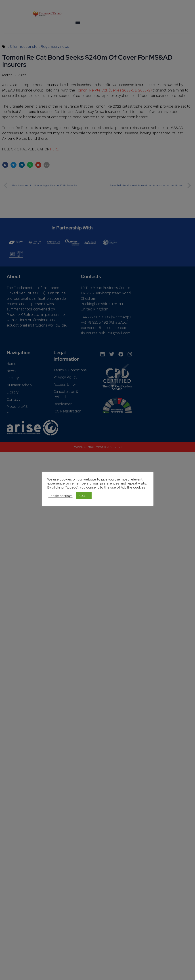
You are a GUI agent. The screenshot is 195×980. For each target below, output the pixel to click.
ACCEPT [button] (99, 500)
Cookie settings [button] (76, 500)
